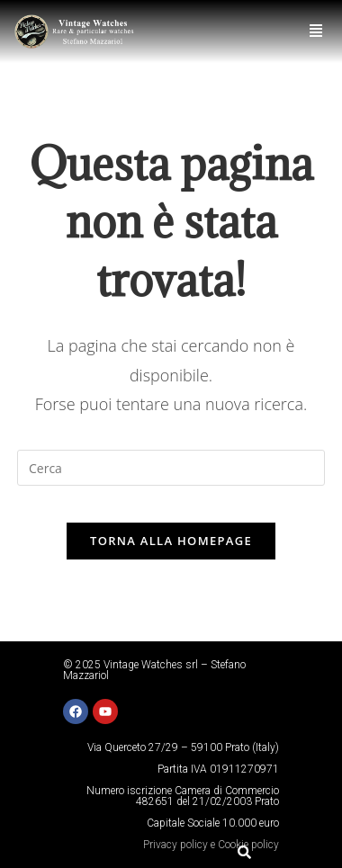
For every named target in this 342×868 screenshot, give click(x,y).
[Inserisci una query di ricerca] (171, 468)
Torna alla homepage (171, 541)
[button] (316, 31)
